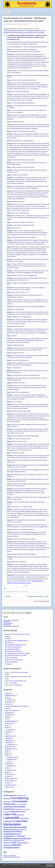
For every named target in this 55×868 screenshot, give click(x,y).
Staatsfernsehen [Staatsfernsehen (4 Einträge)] (19, 841)
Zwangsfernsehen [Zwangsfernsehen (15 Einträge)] (12, 848)
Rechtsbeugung (9, 770)
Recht (7, 768)
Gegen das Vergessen (11, 711)
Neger (7, 751)
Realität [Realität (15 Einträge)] (7, 839)
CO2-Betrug (8, 664)
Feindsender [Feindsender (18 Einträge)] (9, 804)
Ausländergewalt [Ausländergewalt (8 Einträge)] (10, 795)
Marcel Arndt (9, 681)
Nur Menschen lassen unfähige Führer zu (17, 641)
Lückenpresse (11, 745)
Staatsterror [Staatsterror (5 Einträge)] (7, 843)
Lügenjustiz (8, 738)
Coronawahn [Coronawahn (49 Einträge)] (20, 801)
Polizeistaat (8, 764)
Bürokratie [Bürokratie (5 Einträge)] (7, 799)
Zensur (9, 762)
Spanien (7, 777)
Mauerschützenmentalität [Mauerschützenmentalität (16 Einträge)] (15, 827)
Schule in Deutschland (11, 662)
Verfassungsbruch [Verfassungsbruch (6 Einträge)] (23, 843)
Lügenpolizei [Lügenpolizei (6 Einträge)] (24, 818)
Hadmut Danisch (8, 623)
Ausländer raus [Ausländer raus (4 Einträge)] (21, 796)
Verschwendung (9, 785)
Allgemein (8, 693)
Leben (7, 734)
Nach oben (50, 865)
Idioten (7, 728)
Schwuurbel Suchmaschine (11, 620)
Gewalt (8, 592)
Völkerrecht (8, 787)
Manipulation (9, 747)
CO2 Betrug (14, 683)
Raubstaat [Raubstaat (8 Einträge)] (21, 836)
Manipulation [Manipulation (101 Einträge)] (12, 824)
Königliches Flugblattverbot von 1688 (38, 596)
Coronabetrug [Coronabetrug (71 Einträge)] (20, 798)
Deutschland (9, 702)
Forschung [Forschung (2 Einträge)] (18, 804)
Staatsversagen (15, 592)
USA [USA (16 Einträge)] (14, 843)
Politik (7, 755)
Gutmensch (8, 723)
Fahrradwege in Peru (20, 681)
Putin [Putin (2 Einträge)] (15, 836)
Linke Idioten (10, 730)
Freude (7, 708)
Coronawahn (9, 700)
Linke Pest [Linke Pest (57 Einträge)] (10, 814)
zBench (29, 865)
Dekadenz (7, 596)
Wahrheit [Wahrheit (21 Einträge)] (17, 845)
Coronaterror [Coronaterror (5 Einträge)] (8, 802)
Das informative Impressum (11, 626)
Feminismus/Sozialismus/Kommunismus (16, 706)
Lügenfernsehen (10, 736)
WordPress (37, 865)
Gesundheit (8, 715)
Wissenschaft (9, 643)
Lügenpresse (9, 742)
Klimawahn (8, 732)
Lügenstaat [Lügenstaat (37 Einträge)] (21, 821)
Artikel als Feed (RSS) (10, 856)
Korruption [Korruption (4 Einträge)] (7, 812)
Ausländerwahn (11, 757)
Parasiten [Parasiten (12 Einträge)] (8, 832)
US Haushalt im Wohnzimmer (13, 651)
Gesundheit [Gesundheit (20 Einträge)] (19, 807)
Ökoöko (7, 753)
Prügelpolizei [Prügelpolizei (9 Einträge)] (9, 836)
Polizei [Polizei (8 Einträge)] (19, 834)
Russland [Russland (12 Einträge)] (15, 839)
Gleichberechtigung (10, 721)
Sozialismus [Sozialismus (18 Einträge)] (25, 839)
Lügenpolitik (10, 759)
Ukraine (7, 783)
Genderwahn (9, 713)
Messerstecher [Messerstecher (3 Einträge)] (22, 830)
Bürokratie (25, 592)
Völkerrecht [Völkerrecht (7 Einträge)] (8, 845)
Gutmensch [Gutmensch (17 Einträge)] (9, 809)
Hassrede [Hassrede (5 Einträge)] (18, 809)
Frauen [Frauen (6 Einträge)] (24, 804)
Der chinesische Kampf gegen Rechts (16, 645)
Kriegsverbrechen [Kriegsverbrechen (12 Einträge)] (18, 812)
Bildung (7, 698)
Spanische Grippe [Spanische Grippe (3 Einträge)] (8, 841)
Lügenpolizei (9, 740)
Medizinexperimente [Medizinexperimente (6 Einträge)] (11, 830)
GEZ (6, 719)
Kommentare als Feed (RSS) (12, 857)
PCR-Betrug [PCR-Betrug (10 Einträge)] (17, 832)
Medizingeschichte (10, 749)
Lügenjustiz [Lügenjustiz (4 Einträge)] (20, 815)
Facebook (8, 704)
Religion (7, 772)
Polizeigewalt (10, 766)
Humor (7, 725)
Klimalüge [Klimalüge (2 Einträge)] (28, 809)
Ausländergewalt (10, 696)
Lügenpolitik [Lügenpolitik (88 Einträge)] (11, 818)
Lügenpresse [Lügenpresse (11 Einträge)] (9, 821)
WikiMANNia (7, 622)
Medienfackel (7, 625)
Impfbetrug (8, 639)
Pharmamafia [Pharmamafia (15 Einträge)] (10, 834)
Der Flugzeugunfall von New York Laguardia (17, 653)
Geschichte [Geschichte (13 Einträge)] (8, 807)
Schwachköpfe (9, 774)
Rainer (18, 24)
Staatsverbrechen (10, 779)
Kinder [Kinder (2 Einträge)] (23, 809)
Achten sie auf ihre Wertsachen (14, 660)
